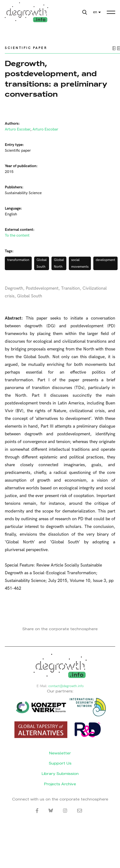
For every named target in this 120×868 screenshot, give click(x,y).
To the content (17, 236)
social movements (80, 263)
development (105, 260)
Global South (42, 263)
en (95, 12)
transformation (18, 260)
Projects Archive (60, 784)
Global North (59, 263)
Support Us (60, 763)
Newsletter (60, 753)
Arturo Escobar (18, 129)
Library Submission (60, 774)
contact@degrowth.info (66, 686)
